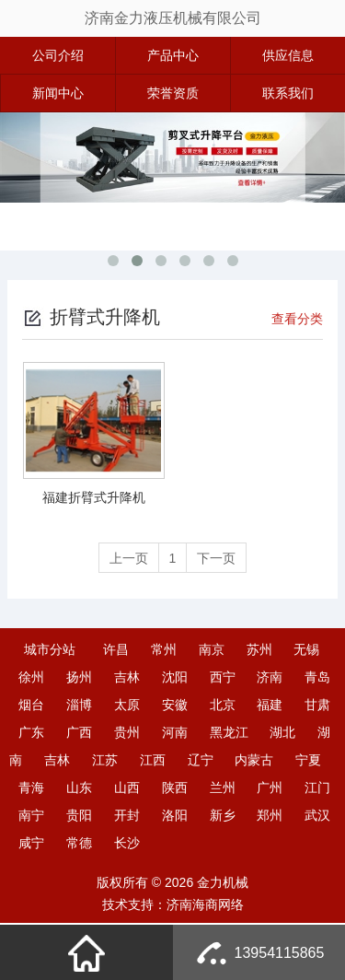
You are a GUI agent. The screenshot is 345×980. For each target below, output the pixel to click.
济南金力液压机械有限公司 (173, 18)
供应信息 (288, 55)
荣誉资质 (173, 93)
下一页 (218, 558)
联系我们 (288, 93)
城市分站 (50, 650)
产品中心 (173, 55)
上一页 (127, 558)
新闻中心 (58, 93)
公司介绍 (58, 55)
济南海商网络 (205, 905)
